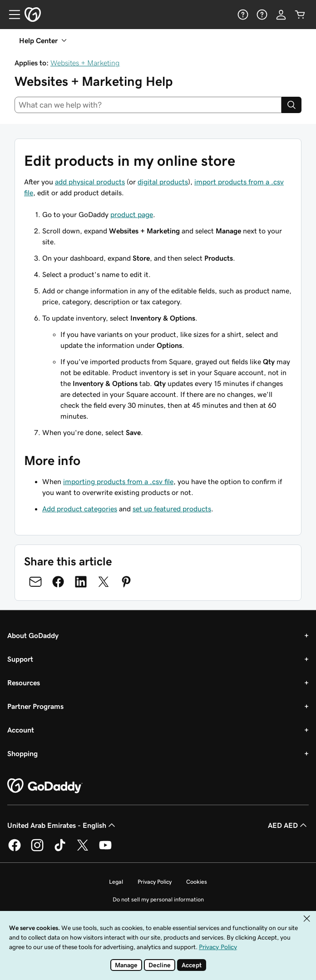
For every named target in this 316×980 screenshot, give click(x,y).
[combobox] (148, 105)
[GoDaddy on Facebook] (15, 850)
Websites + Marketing (85, 63)
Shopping (22, 753)
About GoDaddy (33, 635)
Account (21, 730)
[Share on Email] (35, 582)
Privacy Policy (155, 882)
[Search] (291, 105)
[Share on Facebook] (58, 582)
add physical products (90, 182)
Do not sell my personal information (158, 899)
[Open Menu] (11, 15)
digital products (163, 182)
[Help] (243, 15)
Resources (24, 683)
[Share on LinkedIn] (81, 582)
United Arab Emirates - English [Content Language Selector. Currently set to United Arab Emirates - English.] (62, 825)
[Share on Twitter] (104, 582)
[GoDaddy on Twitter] (83, 850)
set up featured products (172, 509)
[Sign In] (281, 15)
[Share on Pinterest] (126, 582)
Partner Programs (35, 706)
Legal (116, 882)
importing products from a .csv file (118, 481)
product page (132, 214)
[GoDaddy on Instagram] (37, 850)
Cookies (197, 882)
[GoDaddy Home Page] (45, 786)
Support (20, 659)
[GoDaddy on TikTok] (60, 850)
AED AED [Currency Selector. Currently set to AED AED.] (288, 825)
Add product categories (80, 509)
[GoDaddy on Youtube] (105, 850)
